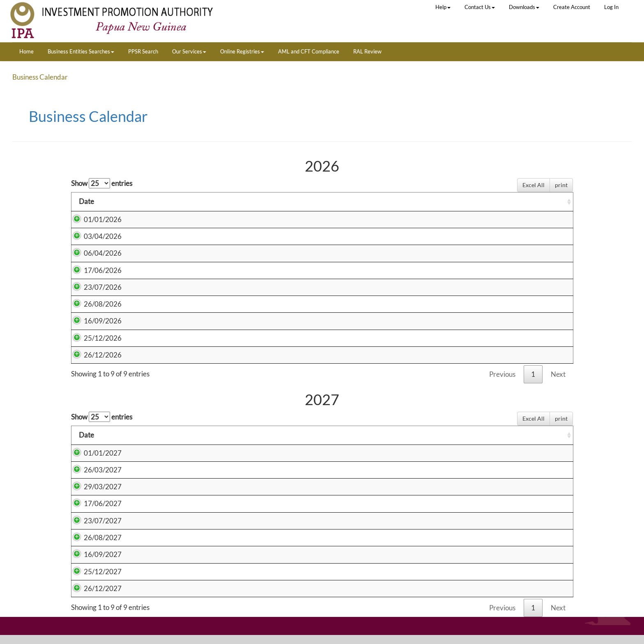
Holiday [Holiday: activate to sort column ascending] (258, 201)
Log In (611, 7)
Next (558, 374)
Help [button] (443, 7)
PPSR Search (143, 51)
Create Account (572, 7)
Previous (502, 374)
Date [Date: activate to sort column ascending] (86, 201)
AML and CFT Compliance (309, 51)
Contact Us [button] (480, 7)
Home (26, 51)
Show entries (102, 183)
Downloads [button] (524, 7)
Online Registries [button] (242, 51)
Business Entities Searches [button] (81, 51)
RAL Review (367, 51)
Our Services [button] (189, 51)
